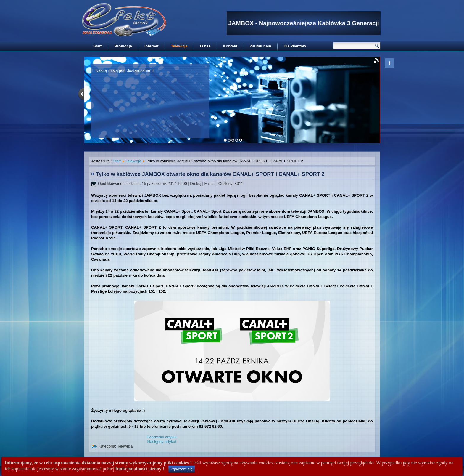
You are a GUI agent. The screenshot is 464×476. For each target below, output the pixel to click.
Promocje (123, 46)
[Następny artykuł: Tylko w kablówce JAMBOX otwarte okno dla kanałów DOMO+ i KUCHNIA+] (162, 441)
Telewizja (179, 46)
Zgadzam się (181, 469)
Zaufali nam (260, 46)
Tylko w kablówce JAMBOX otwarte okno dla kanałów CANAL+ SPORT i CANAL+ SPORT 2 (210, 174)
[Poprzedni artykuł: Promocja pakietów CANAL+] (162, 437)
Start (98, 46)
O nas (205, 46)
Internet (152, 46)
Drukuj (196, 183)
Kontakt (230, 46)
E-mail (210, 183)
